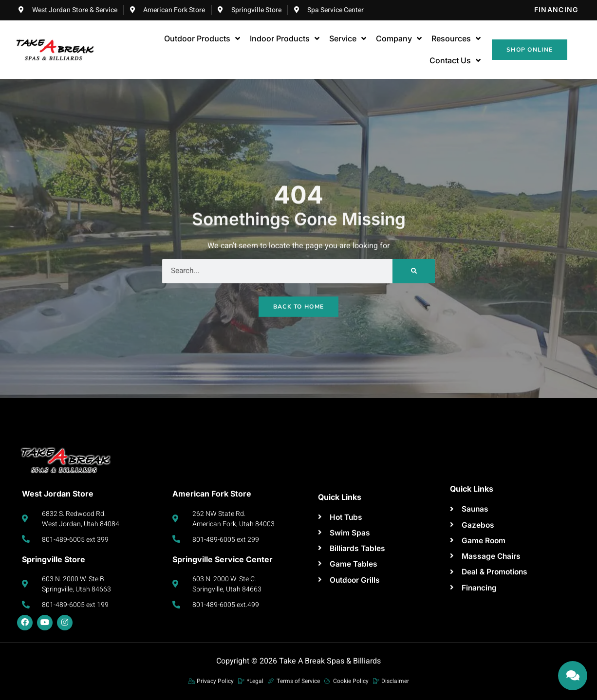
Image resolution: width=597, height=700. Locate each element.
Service (348, 39)
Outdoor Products (202, 39)
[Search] (414, 271)
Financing (556, 9)
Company (399, 39)
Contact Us (455, 61)
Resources (456, 39)
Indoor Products (285, 39)
